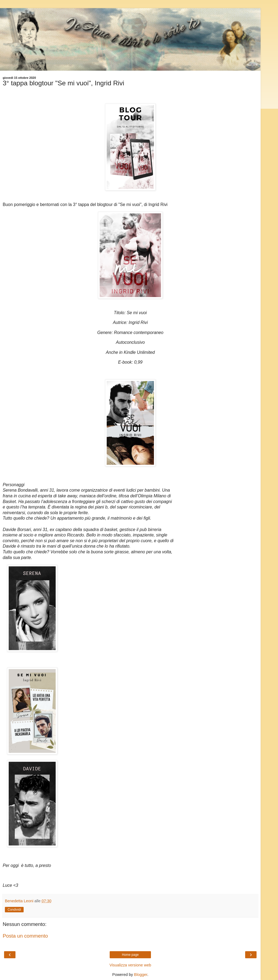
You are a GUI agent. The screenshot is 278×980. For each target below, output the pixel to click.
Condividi (14, 910)
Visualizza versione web (130, 965)
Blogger (141, 975)
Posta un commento (25, 936)
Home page (130, 955)
